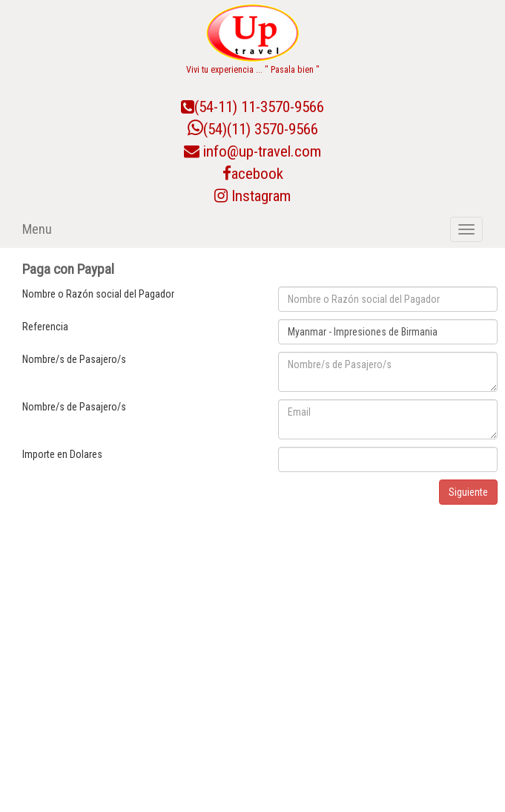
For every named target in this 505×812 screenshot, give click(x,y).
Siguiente (468, 492)
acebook (253, 174)
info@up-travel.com (262, 151)
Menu (37, 229)
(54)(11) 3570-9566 (253, 129)
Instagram (252, 196)
